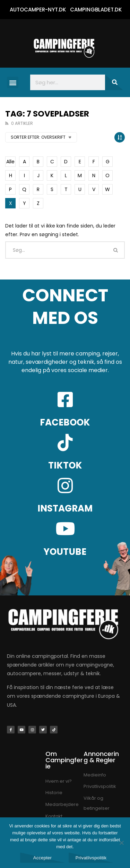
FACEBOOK (65, 422)
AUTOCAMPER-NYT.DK (38, 10)
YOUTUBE (65, 552)
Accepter (42, 858)
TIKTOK (65, 465)
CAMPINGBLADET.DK (96, 10)
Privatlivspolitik (91, 858)
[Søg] (114, 82)
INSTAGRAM (65, 508)
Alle (10, 162)
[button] (13, 82)
